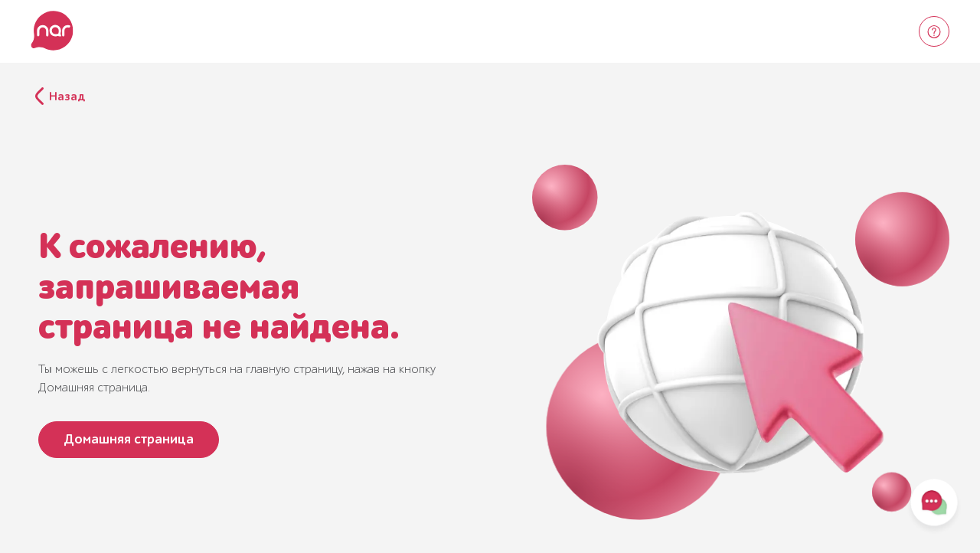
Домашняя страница (129, 439)
